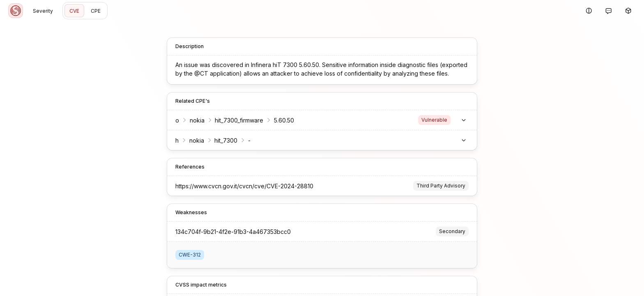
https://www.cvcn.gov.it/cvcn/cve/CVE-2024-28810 (231, 186)
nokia (184, 120)
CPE (96, 11)
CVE (74, 11)
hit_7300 (212, 140)
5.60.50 (270, 120)
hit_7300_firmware (225, 120)
